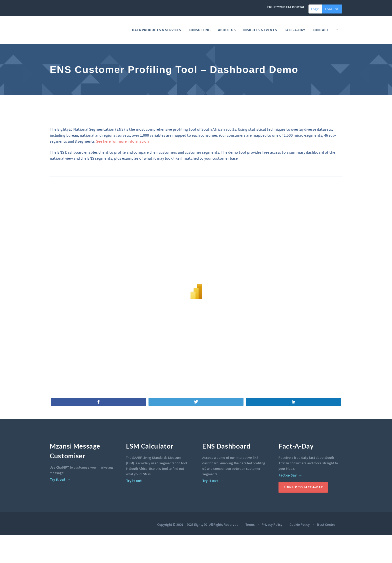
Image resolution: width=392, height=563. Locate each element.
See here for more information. (123, 157)
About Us (227, 30)
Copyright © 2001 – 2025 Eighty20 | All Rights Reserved (198, 540)
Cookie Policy (300, 540)
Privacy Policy (272, 540)
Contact (321, 30)
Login (315, 9)
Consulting (199, 30)
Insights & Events (260, 30)
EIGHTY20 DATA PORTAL (286, 7)
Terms (250, 540)
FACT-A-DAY (295, 30)
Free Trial (332, 9)
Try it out (58, 495)
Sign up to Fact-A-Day (303, 503)
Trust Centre (326, 540)
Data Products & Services (156, 30)
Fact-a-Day (288, 491)
